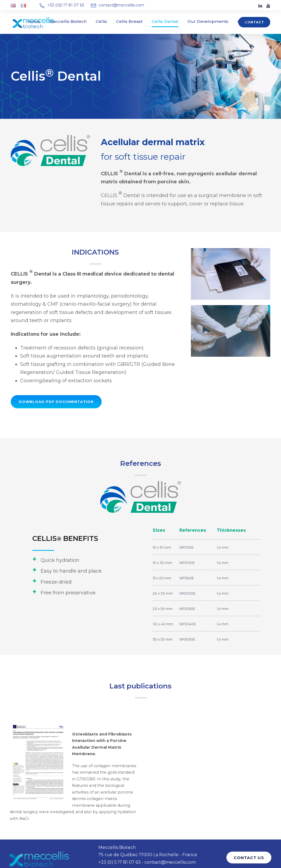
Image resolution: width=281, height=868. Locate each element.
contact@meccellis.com (117, 5)
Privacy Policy (144, 848)
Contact (255, 22)
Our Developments (200, 21)
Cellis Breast (131, 21)
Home (46, 21)
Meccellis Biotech (76, 21)
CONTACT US (250, 835)
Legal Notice (116, 848)
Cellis (106, 21)
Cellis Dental (163, 21)
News (231, 21)
